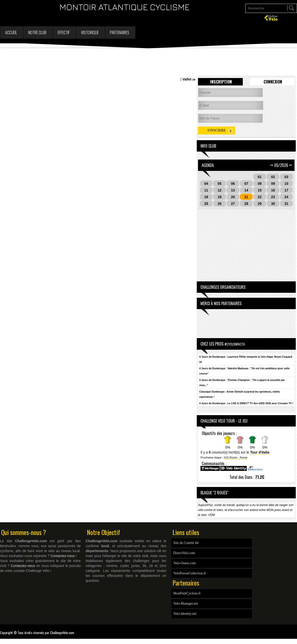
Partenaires (120, 32)
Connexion (273, 82)
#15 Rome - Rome (236, 457)
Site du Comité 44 (186, 543)
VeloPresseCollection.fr (190, 573)
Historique (90, 32)
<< (272, 165)
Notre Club (37, 32)
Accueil (11, 32)
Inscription (221, 82)
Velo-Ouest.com (185, 563)
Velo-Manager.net (186, 604)
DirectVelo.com (184, 553)
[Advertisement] (148, 62)
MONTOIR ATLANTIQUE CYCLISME (124, 7)
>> (291, 165)
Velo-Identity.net (185, 614)
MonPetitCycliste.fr (187, 593)
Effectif (64, 32)
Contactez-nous (63, 556)
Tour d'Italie (260, 452)
